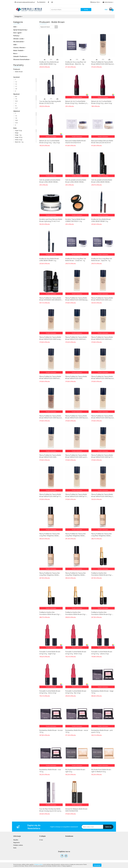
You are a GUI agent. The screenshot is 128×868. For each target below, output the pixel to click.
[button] (17, 836)
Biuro (16, 53)
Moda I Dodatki (19, 50)
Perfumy (17, 36)
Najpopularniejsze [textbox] (45, 27)
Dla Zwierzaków (19, 42)
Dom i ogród (18, 33)
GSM (15, 45)
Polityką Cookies (38, 864)
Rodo (15, 848)
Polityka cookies (18, 845)
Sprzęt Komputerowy (21, 30)
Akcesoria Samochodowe (22, 59)
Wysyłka (16, 840)
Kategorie (19, 16)
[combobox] (49, 27)
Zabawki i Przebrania (21, 56)
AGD (15, 27)
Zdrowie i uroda (19, 39)
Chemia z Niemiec (20, 48)
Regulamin (17, 842)
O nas (41, 840)
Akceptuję (97, 865)
